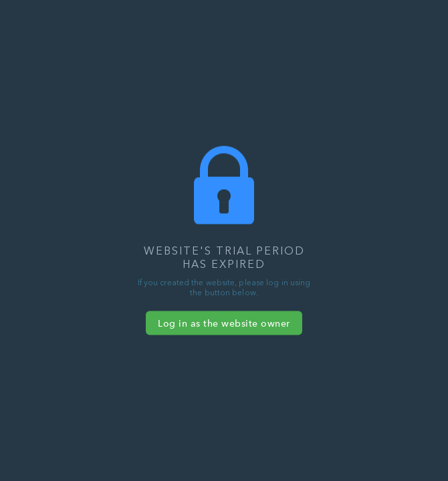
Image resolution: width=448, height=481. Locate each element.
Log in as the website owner (224, 323)
